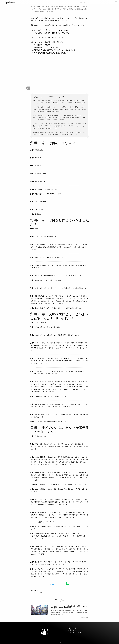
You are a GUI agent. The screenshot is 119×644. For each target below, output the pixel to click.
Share (52, 584)
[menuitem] (116, 2)
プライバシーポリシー (75, 632)
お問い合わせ (72, 630)
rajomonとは (72, 628)
